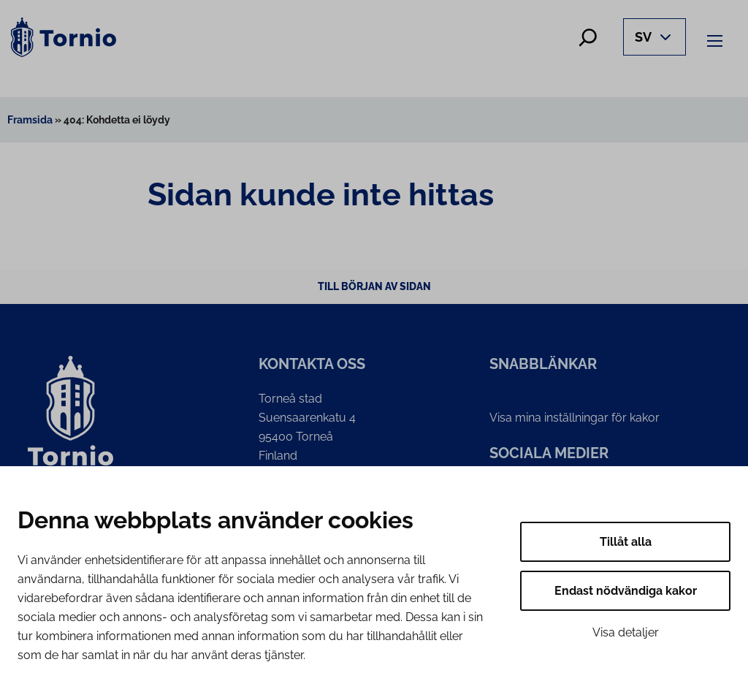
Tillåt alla (626, 542)
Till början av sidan (374, 286)
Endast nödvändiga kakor (626, 591)
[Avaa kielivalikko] (654, 37)
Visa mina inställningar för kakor (575, 418)
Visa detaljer (626, 632)
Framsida (30, 120)
